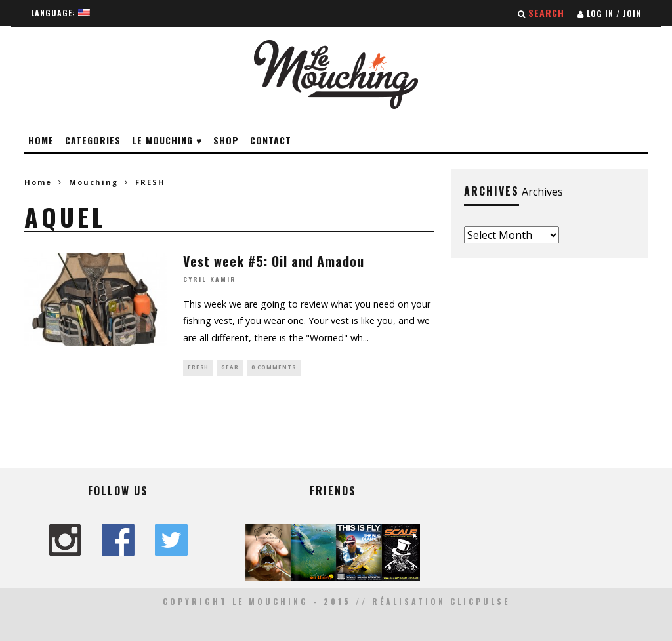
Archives (542, 192)
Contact (271, 140)
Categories (93, 140)
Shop (226, 140)
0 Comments (274, 367)
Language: (60, 13)
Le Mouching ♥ (167, 140)
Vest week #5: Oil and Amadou (274, 261)
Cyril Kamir (210, 280)
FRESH (198, 367)
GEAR (230, 367)
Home (41, 140)
